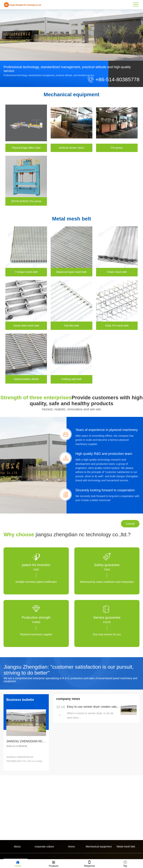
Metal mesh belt (126, 847)
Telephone (89, 864)
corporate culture (44, 847)
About (17, 847)
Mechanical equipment (99, 847)
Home (18, 864)
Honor (71, 847)
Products (54, 864)
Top (125, 864)
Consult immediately (130, 529)
